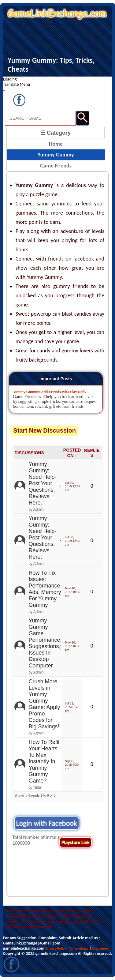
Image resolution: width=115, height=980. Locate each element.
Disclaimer (100, 948)
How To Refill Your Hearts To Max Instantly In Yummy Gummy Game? (45, 761)
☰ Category (56, 133)
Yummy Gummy (56, 155)
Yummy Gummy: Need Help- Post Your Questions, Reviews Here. (42, 483)
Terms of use (79, 948)
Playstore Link (76, 842)
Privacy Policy (56, 948)
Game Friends (56, 166)
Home (56, 144)
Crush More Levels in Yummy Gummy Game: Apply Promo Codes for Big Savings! (44, 704)
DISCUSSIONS (29, 453)
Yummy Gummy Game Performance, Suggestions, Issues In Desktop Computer (45, 643)
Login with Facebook (47, 823)
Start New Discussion (45, 430)
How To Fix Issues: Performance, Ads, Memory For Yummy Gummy (45, 589)
